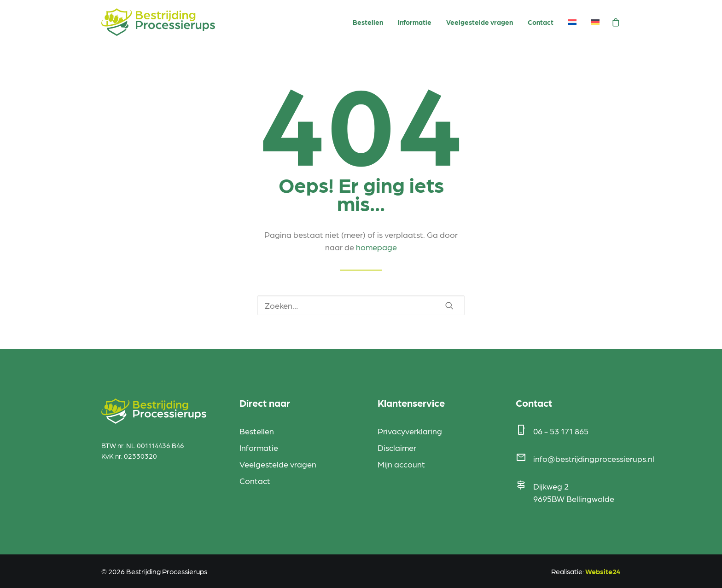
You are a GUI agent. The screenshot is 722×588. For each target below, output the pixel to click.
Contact (541, 22)
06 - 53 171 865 (561, 431)
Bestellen (368, 22)
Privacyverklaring (410, 431)
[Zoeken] (361, 305)
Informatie (415, 22)
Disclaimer (397, 447)
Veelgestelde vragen (480, 22)
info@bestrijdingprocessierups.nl (594, 458)
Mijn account (401, 464)
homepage (376, 247)
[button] (449, 306)
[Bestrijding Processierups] (158, 22)
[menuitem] (368, 23)
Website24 (603, 571)
